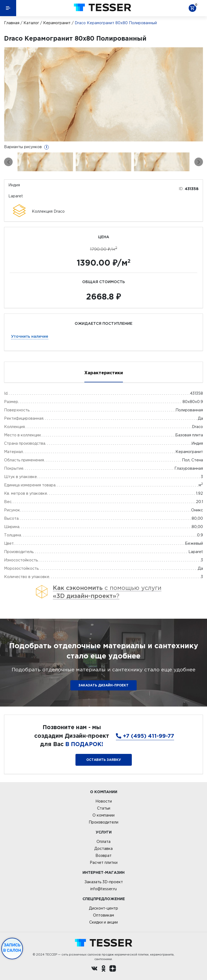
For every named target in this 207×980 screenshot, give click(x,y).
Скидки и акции (103, 922)
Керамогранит (57, 23)
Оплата (103, 842)
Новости (104, 801)
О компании (103, 815)
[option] (103, 94)
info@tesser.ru (103, 889)
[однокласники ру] (103, 969)
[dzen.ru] (113, 969)
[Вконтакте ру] (94, 969)
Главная (12, 23)
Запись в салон (12, 948)
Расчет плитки (104, 863)
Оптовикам (103, 915)
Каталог (31, 23)
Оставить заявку (104, 760)
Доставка (103, 849)
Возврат (103, 856)
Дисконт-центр (103, 908)
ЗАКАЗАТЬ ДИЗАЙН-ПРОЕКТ (103, 685)
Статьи (104, 808)
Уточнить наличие (30, 336)
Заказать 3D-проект (104, 882)
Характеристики (104, 373)
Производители (103, 822)
